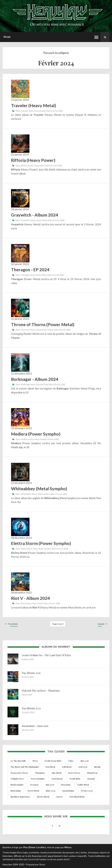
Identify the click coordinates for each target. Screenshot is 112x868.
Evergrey (35, 785)
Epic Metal (57, 773)
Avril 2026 (83, 767)
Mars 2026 (51, 791)
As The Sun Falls (18, 761)
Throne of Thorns (29, 330)
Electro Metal (43, 797)
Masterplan (16, 791)
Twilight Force (17, 779)
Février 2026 (87, 791)
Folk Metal (67, 767)
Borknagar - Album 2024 (35, 379)
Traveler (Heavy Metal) (34, 105)
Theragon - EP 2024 (30, 270)
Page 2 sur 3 (58, 624)
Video (49, 111)
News (31, 111)
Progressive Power (19, 773)
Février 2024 (57, 111)
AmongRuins (68, 791)
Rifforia (24, 166)
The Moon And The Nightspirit (25, 767)
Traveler (25, 111)
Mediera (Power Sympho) (36, 434)
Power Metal (41, 275)
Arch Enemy (57, 779)
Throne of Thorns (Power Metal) (43, 324)
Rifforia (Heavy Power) (33, 160)
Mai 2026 (85, 761)
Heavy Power (39, 166)
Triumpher (40, 773)
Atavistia (91, 779)
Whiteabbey (26, 494)
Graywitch (25, 220)
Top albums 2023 (31, 708)
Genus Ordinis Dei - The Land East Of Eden (46, 655)
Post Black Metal (77, 797)
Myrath (97, 767)
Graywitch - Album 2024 (35, 215)
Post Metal (50, 767)
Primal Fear (92, 773)
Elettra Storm (27, 549)
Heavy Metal (40, 111)
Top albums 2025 (31, 673)
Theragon (25, 275)
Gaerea (59, 797)
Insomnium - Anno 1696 (35, 726)
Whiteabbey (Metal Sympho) (39, 489)
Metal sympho (44, 494)
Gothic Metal (83, 785)
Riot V (23, 603)
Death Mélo (75, 779)
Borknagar (25, 384)
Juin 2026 (50, 785)
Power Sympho (41, 439)
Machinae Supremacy (20, 797)
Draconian (66, 785)
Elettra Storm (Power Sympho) (41, 543)
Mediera (25, 439)
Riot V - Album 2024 (30, 598)
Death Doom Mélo (53, 761)
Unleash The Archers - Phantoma (41, 691)
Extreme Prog (42, 384)
